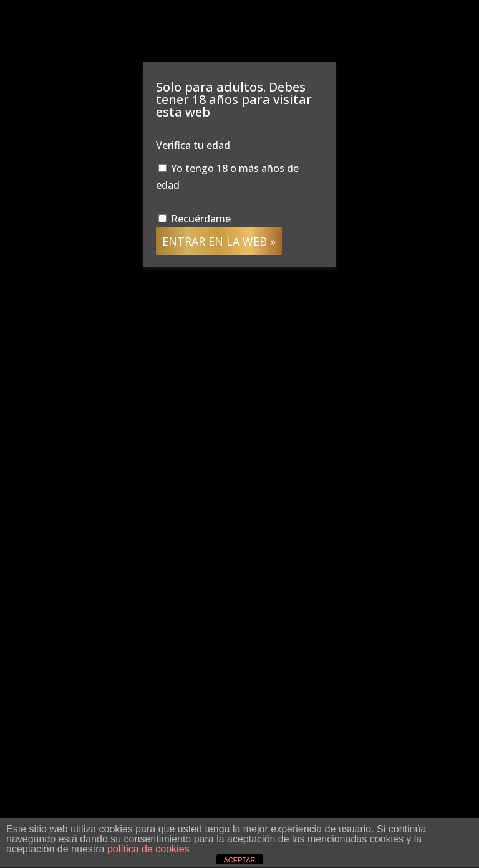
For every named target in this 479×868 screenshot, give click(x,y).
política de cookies (148, 849)
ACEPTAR (239, 860)
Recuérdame (195, 219)
